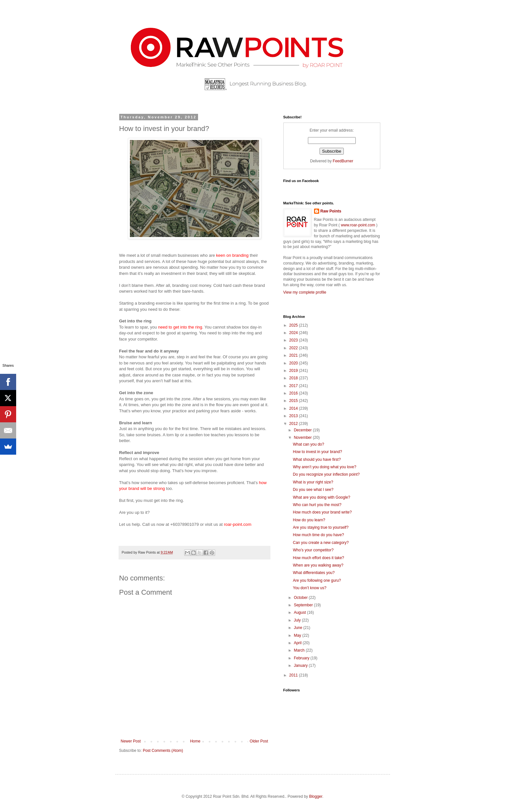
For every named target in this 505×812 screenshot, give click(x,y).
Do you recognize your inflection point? (326, 474)
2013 (294, 416)
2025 (294, 325)
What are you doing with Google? (321, 497)
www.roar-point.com (358, 225)
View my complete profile (305, 292)
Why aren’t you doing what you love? (324, 467)
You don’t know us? (310, 588)
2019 (294, 371)
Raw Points (331, 211)
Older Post (259, 741)
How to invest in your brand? (317, 452)
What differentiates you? (314, 573)
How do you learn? (309, 520)
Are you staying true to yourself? (321, 527)
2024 (294, 333)
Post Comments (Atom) (163, 751)
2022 (294, 348)
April (298, 643)
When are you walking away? (318, 565)
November (303, 438)
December (303, 430)
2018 (294, 378)
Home (195, 741)
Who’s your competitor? (313, 550)
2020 (294, 363)
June (298, 628)
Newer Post (131, 741)
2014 (294, 408)
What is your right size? (313, 482)
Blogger (316, 796)
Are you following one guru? (317, 580)
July (298, 620)
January (301, 666)
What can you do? (308, 444)
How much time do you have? (318, 535)
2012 (294, 424)
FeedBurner (343, 161)
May (298, 635)
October (301, 598)
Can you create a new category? (321, 543)
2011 (294, 675)
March (300, 650)
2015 (294, 401)
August (300, 612)
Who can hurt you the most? (317, 505)
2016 (294, 393)
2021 (294, 355)
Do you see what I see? (313, 490)
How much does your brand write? (322, 512)
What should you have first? (317, 460)
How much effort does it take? (318, 558)
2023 (294, 340)
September (304, 605)
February (302, 658)
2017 (294, 386)
